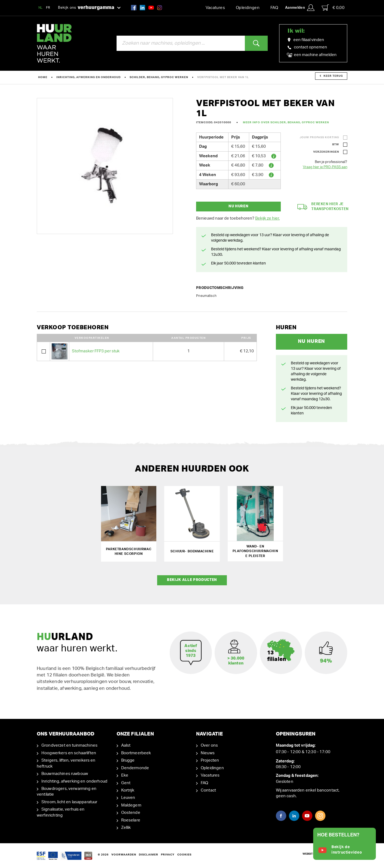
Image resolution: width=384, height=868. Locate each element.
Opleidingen (248, 8)
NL (41, 8)
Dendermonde (135, 768)
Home (43, 77)
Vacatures (215, 8)
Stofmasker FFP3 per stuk (96, 351)
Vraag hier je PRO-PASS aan (325, 167)
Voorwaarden (124, 854)
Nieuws (208, 753)
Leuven (128, 798)
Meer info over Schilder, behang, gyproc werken (286, 122)
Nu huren (238, 206)
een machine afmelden (312, 55)
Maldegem (131, 805)
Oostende (131, 813)
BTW (336, 144)
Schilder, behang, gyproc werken (159, 77)
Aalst (126, 745)
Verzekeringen (326, 152)
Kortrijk (128, 790)
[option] (105, 166)
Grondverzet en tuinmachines (69, 745)
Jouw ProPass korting (319, 137)
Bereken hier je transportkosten (323, 207)
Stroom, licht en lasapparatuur (69, 802)
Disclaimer (149, 854)
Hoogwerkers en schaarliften (69, 753)
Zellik (126, 827)
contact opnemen (307, 47)
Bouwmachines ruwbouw (65, 773)
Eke (125, 775)
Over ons (209, 745)
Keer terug (331, 76)
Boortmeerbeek (136, 753)
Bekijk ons (89, 8)
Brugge (128, 760)
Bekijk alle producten (192, 580)
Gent (126, 783)
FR (48, 8)
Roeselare (131, 820)
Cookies (184, 854)
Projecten (210, 760)
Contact (208, 790)
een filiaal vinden (306, 40)
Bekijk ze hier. (267, 218)
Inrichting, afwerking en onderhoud (89, 77)
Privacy (168, 854)
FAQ (274, 8)
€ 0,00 (333, 8)
